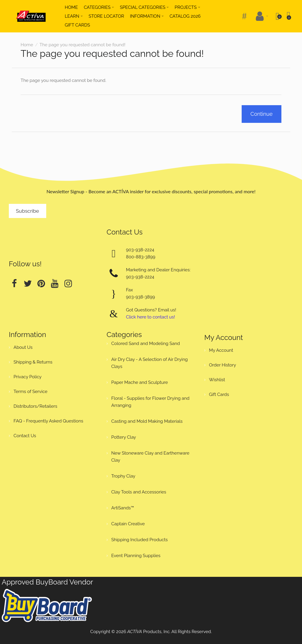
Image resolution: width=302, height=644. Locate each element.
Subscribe (28, 211)
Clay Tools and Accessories (139, 492)
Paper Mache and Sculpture (140, 382)
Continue (262, 114)
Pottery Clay (124, 437)
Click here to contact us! (150, 317)
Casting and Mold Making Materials (147, 421)
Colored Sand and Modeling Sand (146, 344)
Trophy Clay (123, 476)
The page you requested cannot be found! (82, 45)
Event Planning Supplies (136, 556)
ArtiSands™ (123, 508)
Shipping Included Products (140, 540)
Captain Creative (128, 524)
